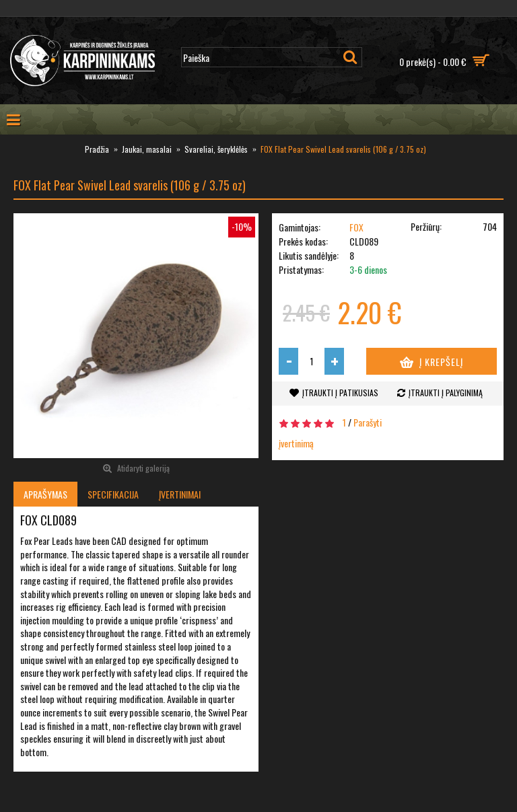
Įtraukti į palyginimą (446, 393)
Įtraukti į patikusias (340, 393)
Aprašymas (45, 494)
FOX (356, 227)
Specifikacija (113, 494)
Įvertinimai (180, 494)
